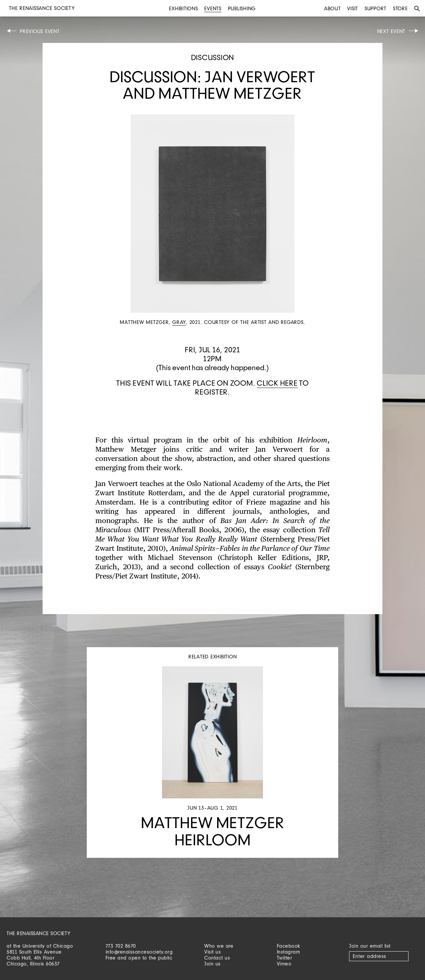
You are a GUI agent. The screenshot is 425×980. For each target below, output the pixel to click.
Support (376, 8)
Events (213, 8)
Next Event (391, 31)
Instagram (289, 952)
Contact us (217, 958)
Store (400, 8)
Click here (277, 383)
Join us (212, 964)
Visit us (212, 952)
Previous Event (40, 31)
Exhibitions (183, 8)
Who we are (219, 946)
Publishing (242, 8)
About (332, 8)
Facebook (289, 946)
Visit (353, 8)
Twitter (285, 958)
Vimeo (284, 964)
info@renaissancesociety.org (139, 952)
